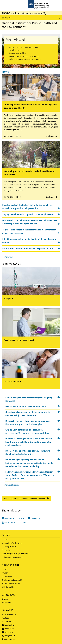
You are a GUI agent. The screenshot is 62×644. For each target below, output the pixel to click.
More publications (12, 485)
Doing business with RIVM (12, 557)
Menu (8, 18)
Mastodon (16, 639)
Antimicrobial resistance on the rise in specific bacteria (28, 248)
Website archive (8, 587)
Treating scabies (16, 50)
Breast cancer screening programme (24, 47)
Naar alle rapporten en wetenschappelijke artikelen (24, 499)
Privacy (5, 573)
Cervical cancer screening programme (24, 56)
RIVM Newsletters (9, 614)
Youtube (15, 632)
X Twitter (15, 621)
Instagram (16, 636)
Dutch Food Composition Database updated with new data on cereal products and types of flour (30, 222)
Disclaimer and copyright (12, 580)
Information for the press (12, 543)
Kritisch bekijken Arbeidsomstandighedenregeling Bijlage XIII (29, 399)
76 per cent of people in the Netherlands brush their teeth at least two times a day (29, 231)
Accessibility (7, 576)
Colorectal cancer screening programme (25, 59)
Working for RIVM (9, 547)
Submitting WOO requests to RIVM (16, 554)
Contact (5, 539)
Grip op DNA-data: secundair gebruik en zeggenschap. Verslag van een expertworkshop (27, 431)
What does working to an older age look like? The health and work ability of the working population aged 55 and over (29, 442)
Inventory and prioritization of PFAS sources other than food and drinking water (29, 452)
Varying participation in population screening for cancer (28, 214)
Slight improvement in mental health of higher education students (29, 241)
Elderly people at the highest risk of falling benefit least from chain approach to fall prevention (28, 207)
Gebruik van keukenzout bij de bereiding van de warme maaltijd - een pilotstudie (28, 414)
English (5, 599)
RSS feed (5, 618)
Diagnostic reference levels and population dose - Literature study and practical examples (29, 423)
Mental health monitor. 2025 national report (26, 407)
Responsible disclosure (11, 584)
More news (9, 257)
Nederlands (6, 602)
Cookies (5, 569)
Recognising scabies (17, 53)
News (5, 72)
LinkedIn (15, 629)
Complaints (6, 550)
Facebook (16, 625)
